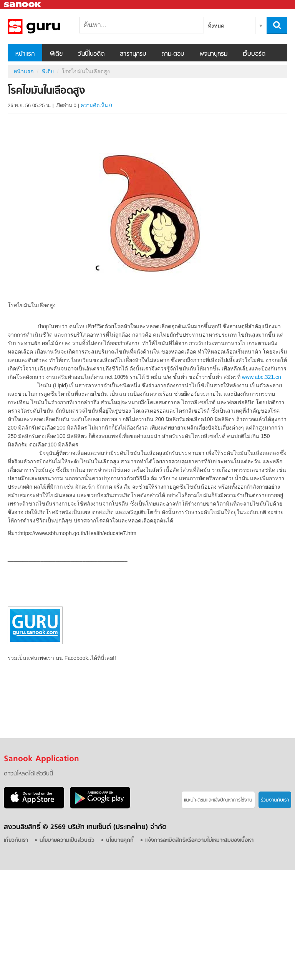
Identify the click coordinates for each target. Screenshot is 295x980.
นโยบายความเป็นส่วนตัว (67, 840)
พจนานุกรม (214, 54)
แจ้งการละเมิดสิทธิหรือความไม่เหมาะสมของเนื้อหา (199, 840)
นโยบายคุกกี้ (120, 840)
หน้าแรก (25, 54)
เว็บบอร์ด (254, 54)
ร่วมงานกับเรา (275, 800)
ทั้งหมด (216, 26)
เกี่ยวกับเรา (16, 840)
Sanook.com (23, 5)
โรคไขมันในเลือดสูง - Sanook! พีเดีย (48, 26)
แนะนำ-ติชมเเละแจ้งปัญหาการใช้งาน (218, 800)
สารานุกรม (133, 54)
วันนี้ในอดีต (91, 54)
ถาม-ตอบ (173, 54)
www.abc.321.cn (262, 377)
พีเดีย (56, 54)
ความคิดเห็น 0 (96, 105)
